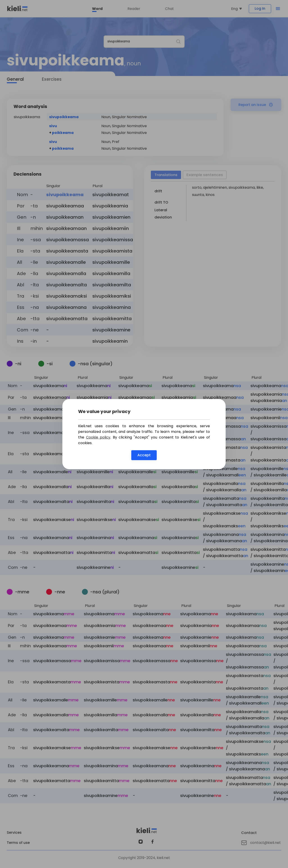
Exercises (52, 80)
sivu (53, 127)
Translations (167, 175)
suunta (198, 195)
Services (14, 833)
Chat (168, 9)
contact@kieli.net (261, 843)
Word (96, 9)
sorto (197, 188)
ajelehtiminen (215, 188)
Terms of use (19, 843)
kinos (210, 195)
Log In (258, 9)
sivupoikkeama (64, 118)
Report (256, 105)
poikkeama (63, 133)
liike (260, 188)
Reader (132, 9)
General (16, 80)
